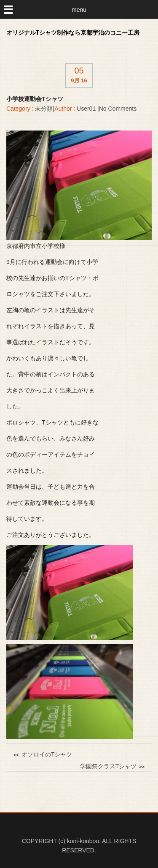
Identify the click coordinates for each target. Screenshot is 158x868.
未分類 (44, 109)
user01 (86, 109)
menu (79, 10)
